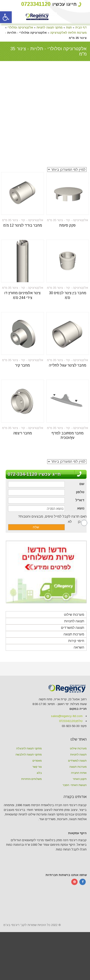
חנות (69, 27)
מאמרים (37, 761)
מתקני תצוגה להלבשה (29, 755)
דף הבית (81, 27)
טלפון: (71, 721)
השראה (79, 647)
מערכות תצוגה (74, 634)
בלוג (39, 773)
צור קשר (37, 767)
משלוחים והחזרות (31, 779)
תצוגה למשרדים (73, 628)
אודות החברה (79, 773)
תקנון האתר (80, 779)
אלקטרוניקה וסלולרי (20, 27)
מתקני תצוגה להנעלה (29, 748)
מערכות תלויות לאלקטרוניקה (68, 33)
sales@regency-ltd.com (67, 716)
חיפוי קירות (76, 641)
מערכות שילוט (74, 614)
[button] (6, 17)
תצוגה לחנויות (74, 621)
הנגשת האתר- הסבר (75, 785)
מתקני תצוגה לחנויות (50, 27)
